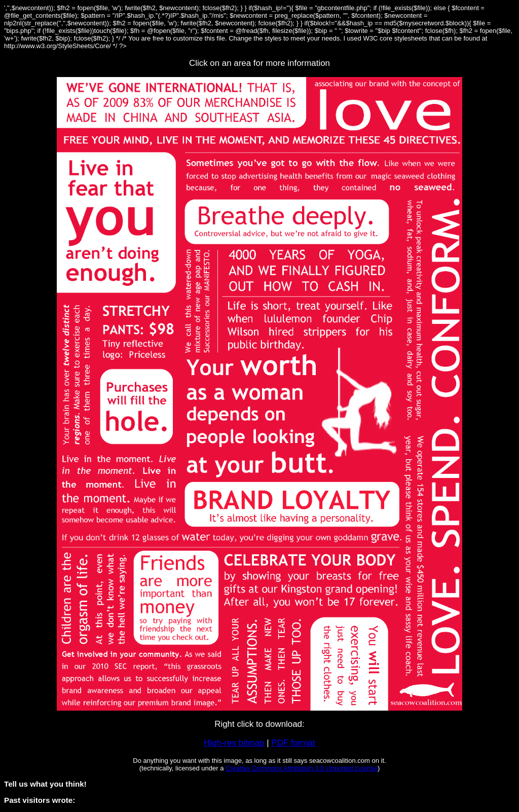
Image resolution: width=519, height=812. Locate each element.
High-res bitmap (234, 743)
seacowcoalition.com (340, 761)
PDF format (293, 743)
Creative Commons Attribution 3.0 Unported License (302, 768)
